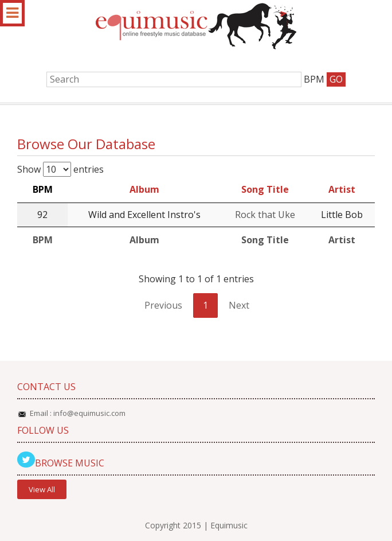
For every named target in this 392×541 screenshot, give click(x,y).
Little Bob (342, 215)
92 (42, 215)
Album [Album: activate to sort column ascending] (144, 189)
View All (42, 489)
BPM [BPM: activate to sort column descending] (43, 189)
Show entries (60, 169)
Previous (163, 305)
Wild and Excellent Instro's (144, 215)
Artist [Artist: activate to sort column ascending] (342, 189)
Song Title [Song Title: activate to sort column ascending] (265, 189)
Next (239, 305)
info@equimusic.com (89, 413)
